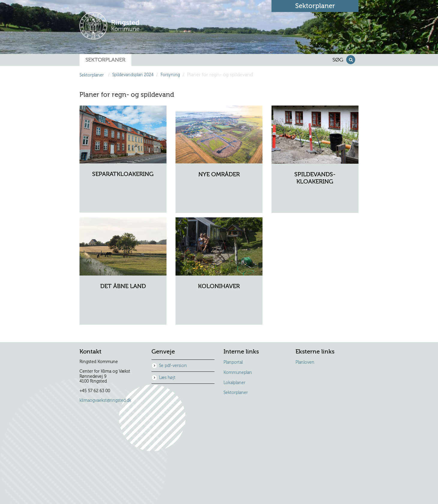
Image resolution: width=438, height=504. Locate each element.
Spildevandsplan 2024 (133, 75)
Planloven (305, 362)
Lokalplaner (234, 383)
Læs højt (167, 378)
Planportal (233, 362)
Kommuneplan (238, 373)
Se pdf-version (173, 366)
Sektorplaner (236, 393)
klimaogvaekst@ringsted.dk (105, 401)
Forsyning (170, 75)
